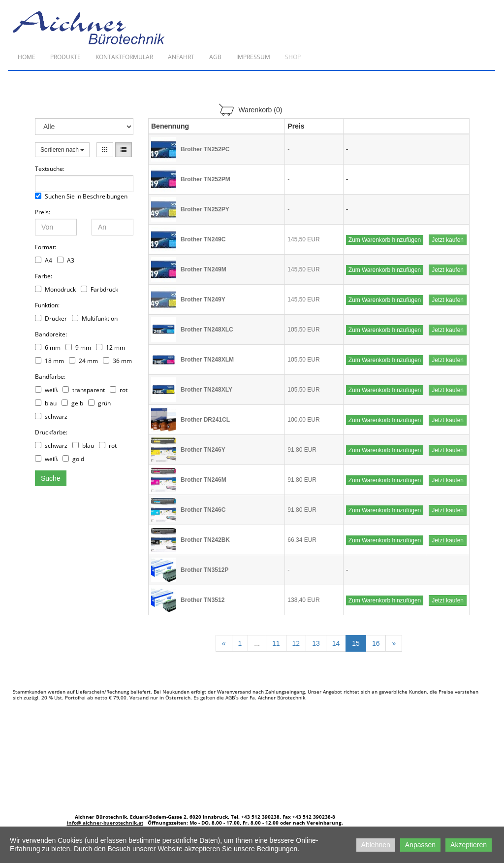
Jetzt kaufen (448, 240)
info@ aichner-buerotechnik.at (105, 823)
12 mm (110, 348)
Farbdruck (99, 289)
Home (27, 57)
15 (356, 643)
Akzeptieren (469, 845)
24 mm (83, 361)
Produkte (65, 57)
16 (376, 643)
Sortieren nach (62, 150)
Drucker (51, 318)
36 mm (117, 361)
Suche (51, 478)
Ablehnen (376, 845)
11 (276, 643)
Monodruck (55, 289)
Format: (46, 247)
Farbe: (44, 276)
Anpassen (420, 845)
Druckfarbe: (51, 432)
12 (296, 643)
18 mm (49, 361)
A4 (44, 260)
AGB (215, 57)
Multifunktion (95, 318)
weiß (46, 390)
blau (46, 403)
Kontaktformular (124, 57)
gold (73, 459)
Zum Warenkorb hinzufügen (385, 240)
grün (99, 403)
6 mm (48, 348)
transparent (84, 390)
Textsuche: (50, 169)
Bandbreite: (51, 334)
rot (119, 390)
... (257, 643)
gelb (72, 403)
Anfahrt (181, 57)
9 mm (78, 348)
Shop (293, 57)
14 (336, 643)
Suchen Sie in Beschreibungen (81, 196)
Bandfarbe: (50, 377)
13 (316, 643)
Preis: (43, 212)
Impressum (253, 57)
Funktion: (47, 305)
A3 (66, 260)
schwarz (51, 416)
